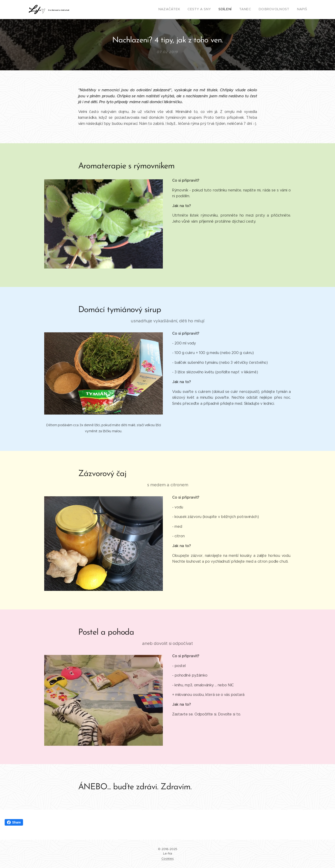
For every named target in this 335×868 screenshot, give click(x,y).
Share (14, 822)
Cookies (168, 859)
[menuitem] (271, 10)
